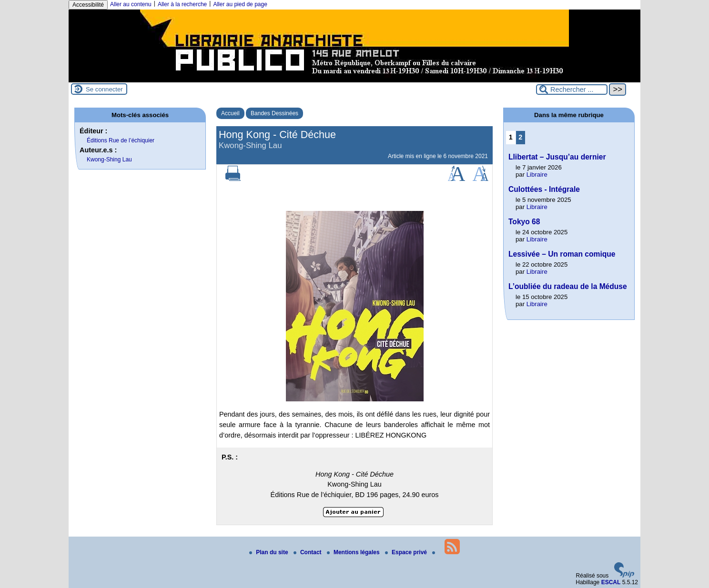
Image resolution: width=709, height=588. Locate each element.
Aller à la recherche (182, 4)
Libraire (537, 174)
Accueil (230, 113)
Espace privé (407, 552)
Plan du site (269, 552)
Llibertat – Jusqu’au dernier (557, 157)
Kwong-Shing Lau (109, 159)
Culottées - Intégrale (544, 189)
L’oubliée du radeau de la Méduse (568, 286)
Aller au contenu (131, 4)
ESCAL (611, 582)
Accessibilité (88, 5)
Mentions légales (354, 552)
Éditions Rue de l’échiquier (121, 140)
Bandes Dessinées (274, 113)
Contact (308, 552)
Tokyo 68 (524, 222)
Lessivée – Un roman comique (562, 254)
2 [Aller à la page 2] (520, 137)
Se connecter (104, 89)
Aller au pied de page (240, 4)
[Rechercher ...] (572, 90)
